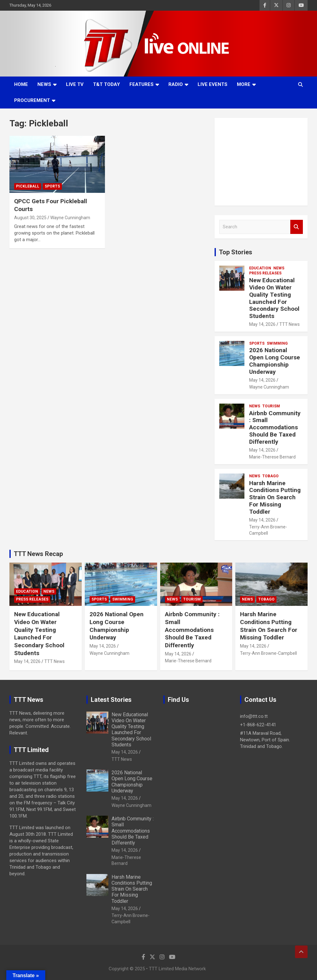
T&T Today (107, 84)
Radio (176, 84)
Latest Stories (111, 700)
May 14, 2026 (262, 324)
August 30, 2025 (30, 218)
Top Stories (236, 252)
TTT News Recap (38, 554)
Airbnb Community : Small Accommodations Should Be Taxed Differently (275, 427)
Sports (52, 186)
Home (21, 84)
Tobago (271, 476)
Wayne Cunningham (70, 218)
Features (142, 84)
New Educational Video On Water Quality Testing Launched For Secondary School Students (274, 298)
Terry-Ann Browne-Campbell (268, 653)
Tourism (271, 406)
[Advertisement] (261, 162)
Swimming (277, 343)
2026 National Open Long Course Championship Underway (275, 361)
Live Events (213, 84)
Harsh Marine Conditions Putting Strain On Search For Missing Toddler (275, 497)
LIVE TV (75, 84)
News (44, 84)
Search (297, 227)
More (244, 84)
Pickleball (28, 186)
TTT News (290, 324)
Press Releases (265, 273)
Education (260, 268)
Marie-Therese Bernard (272, 457)
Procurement (32, 100)
